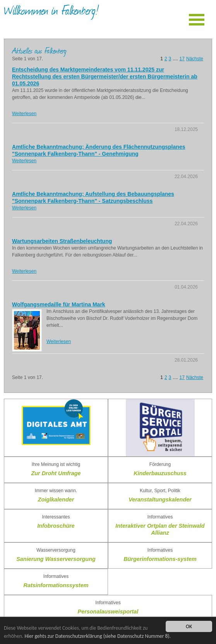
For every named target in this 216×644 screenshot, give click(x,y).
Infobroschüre (56, 526)
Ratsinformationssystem (56, 585)
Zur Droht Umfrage (56, 473)
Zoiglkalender (56, 500)
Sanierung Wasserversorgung (56, 559)
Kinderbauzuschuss (160, 473)
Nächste (195, 59)
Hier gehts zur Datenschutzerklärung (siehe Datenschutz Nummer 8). (98, 636)
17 (182, 59)
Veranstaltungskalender (160, 500)
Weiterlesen (24, 114)
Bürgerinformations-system (160, 559)
